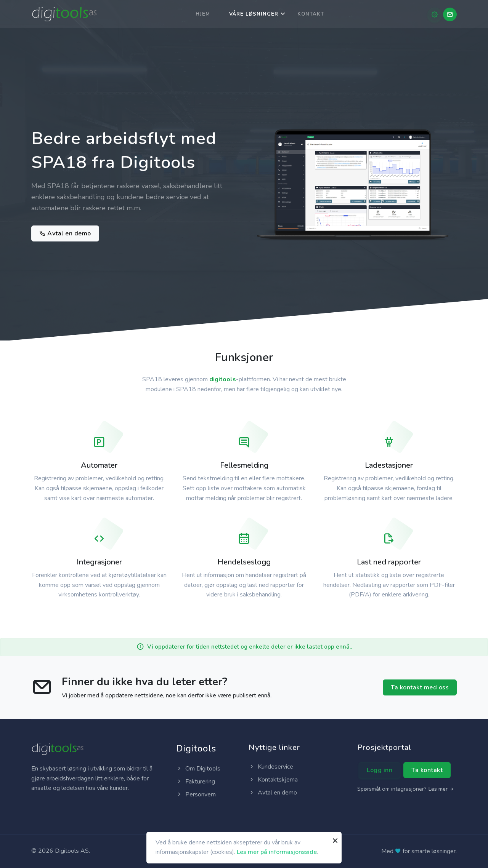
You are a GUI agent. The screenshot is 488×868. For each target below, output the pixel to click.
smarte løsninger (433, 851)
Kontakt (311, 14)
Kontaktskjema (273, 780)
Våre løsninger (254, 14)
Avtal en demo (65, 233)
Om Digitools (198, 769)
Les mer (441, 789)
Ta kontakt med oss (420, 687)
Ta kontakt (427, 770)
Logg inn (380, 770)
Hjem (203, 14)
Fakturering (196, 782)
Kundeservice (271, 767)
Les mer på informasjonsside (277, 852)
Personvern (196, 794)
